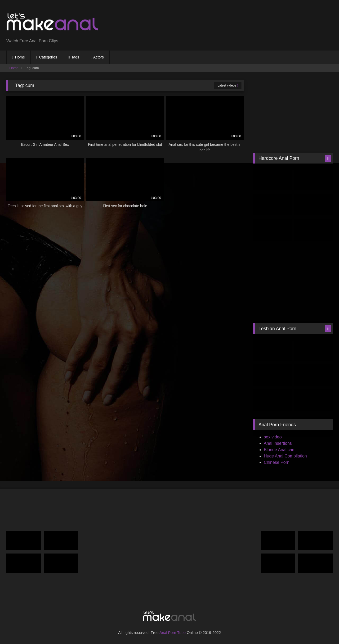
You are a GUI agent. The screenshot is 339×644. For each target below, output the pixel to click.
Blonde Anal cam (280, 450)
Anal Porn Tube (173, 633)
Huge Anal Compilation (285, 456)
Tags (75, 57)
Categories (48, 57)
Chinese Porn (277, 462)
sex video (273, 437)
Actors (99, 57)
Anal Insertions (278, 443)
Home (20, 57)
